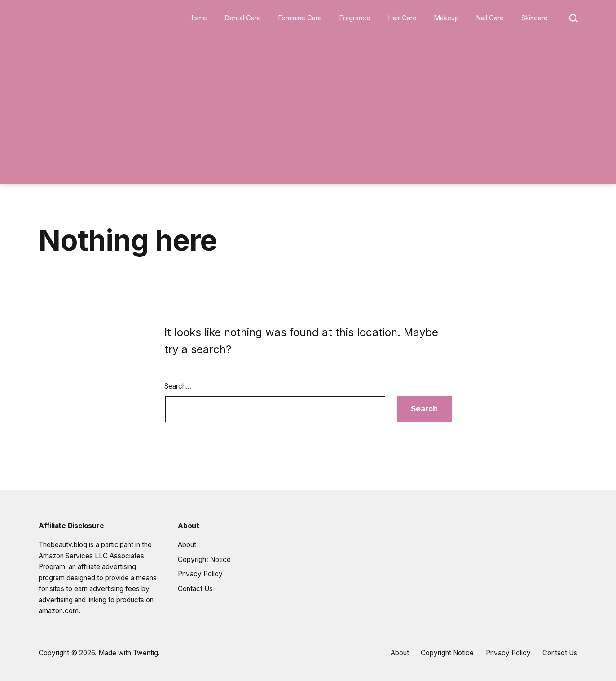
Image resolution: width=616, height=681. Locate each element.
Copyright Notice (204, 559)
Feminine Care (300, 18)
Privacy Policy (200, 574)
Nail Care (490, 18)
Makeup (446, 18)
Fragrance (355, 18)
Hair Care (402, 18)
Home (198, 18)
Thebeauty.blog (63, 545)
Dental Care (243, 18)
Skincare (535, 18)
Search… (178, 386)
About (187, 545)
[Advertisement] (308, 109)
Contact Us (195, 589)
